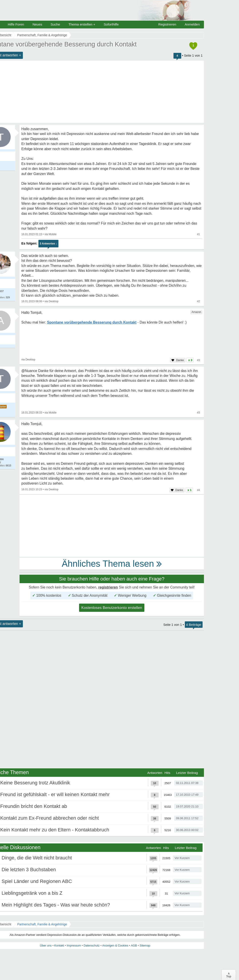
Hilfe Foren (16, 24)
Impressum (74, 945)
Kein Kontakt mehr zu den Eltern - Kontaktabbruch (55, 830)
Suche (55, 24)
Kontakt (59, 945)
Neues (37, 24)
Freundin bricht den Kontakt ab (34, 806)
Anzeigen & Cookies (115, 945)
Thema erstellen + (82, 24)
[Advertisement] (112, 526)
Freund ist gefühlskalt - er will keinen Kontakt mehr (55, 794)
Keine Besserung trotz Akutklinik (35, 783)
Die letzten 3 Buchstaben (29, 870)
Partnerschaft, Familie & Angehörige (42, 924)
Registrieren (167, 24)
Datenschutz (92, 945)
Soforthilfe (111, 24)
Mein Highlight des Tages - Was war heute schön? (56, 905)
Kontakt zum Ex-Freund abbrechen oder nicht (50, 818)
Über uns (46, 945)
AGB (134, 945)
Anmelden (192, 24)
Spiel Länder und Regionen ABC (37, 881)
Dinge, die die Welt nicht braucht (37, 858)
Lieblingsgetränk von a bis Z (32, 893)
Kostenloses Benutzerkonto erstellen (112, 608)
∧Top (229, 975)
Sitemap (145, 945)
